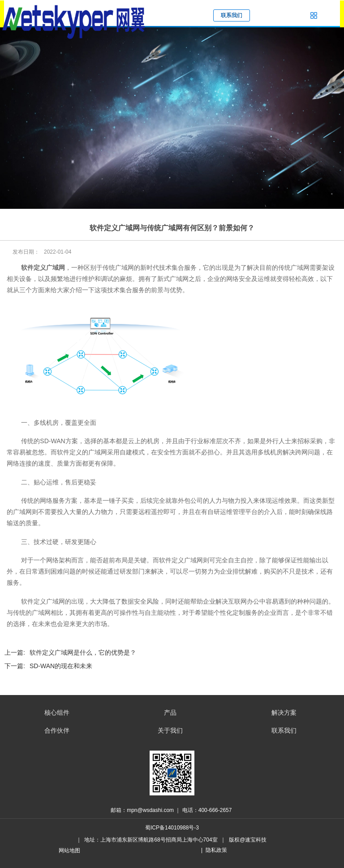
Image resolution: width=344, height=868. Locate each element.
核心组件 (57, 713)
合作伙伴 (57, 730)
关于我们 (170, 730)
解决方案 (284, 713)
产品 (170, 713)
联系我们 (284, 730)
